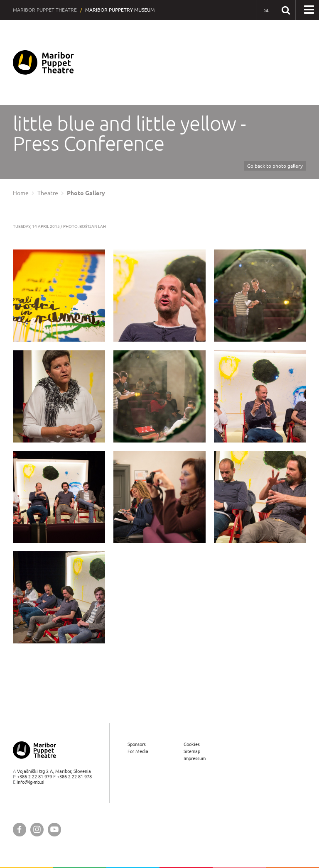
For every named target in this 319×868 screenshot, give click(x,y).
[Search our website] (286, 10)
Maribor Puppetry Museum (120, 10)
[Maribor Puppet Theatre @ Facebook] (20, 830)
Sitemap (192, 751)
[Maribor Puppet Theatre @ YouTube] (54, 830)
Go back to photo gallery (275, 166)
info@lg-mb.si (31, 782)
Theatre (48, 193)
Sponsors (137, 744)
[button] (309, 10)
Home (21, 193)
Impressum (195, 758)
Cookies (192, 744)
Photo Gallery (86, 193)
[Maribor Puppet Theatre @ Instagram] (37, 830)
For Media (138, 751)
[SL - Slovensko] (266, 10)
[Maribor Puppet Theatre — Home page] (43, 62)
